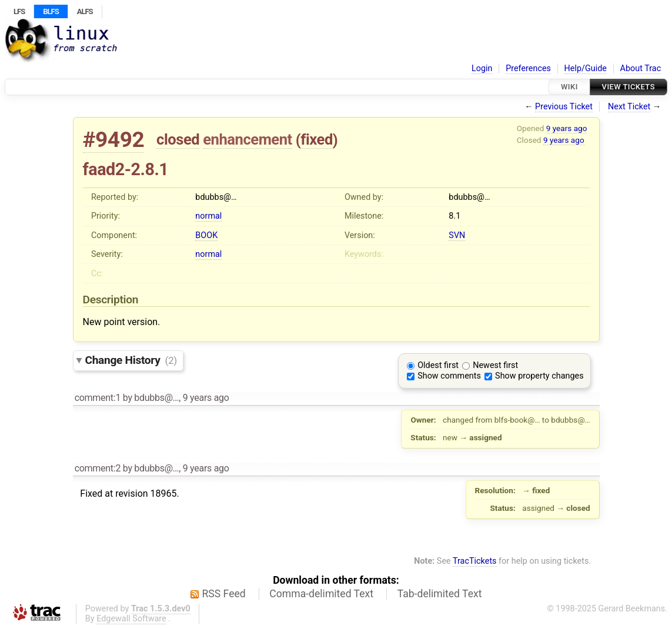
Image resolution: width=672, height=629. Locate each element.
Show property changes (539, 376)
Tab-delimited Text (440, 594)
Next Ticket (629, 107)
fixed (317, 139)
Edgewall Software (131, 619)
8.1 (454, 216)
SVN (457, 235)
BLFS (51, 11)
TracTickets (475, 561)
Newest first (495, 365)
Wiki (569, 87)
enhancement (248, 139)
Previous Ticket (564, 107)
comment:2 (98, 468)
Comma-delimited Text (321, 594)
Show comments (449, 376)
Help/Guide (586, 68)
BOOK (206, 235)
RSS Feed (224, 594)
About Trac (641, 68)
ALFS (85, 11)
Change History (131, 360)
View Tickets (628, 87)
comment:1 (98, 398)
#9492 (114, 140)
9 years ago (567, 128)
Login (482, 68)
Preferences (528, 68)
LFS (19, 11)
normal (208, 216)
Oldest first (438, 365)
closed (178, 139)
